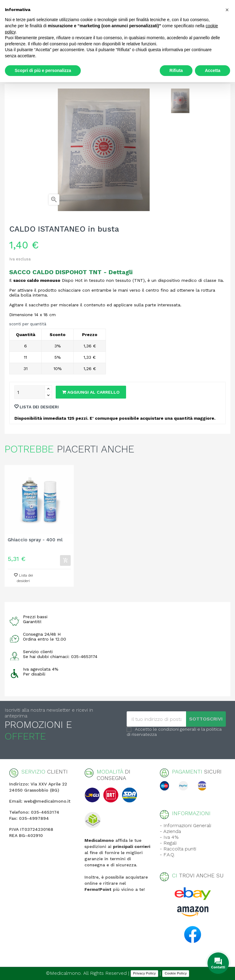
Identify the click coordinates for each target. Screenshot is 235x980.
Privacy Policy (145, 973)
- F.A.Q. (167, 855)
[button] (227, 10)
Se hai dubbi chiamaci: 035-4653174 (60, 656)
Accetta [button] (213, 70)
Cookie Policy (176, 973)
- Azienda (170, 831)
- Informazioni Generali (185, 825)
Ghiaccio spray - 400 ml (35, 540)
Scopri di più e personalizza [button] (43, 70)
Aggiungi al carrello (91, 392)
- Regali (168, 843)
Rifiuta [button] (176, 70)
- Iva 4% (169, 837)
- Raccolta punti (178, 849)
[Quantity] (30, 392)
